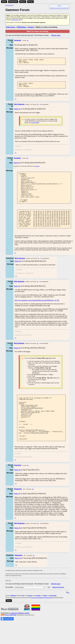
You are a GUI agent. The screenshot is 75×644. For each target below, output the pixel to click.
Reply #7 (17, 514)
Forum (31, 2)
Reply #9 (18, 578)
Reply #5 (17, 359)
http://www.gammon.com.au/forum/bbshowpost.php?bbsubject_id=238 (37, 311)
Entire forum (10, 27)
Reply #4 (17, 297)
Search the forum (58, 607)
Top (16, 101)
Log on (59, 6)
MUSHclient (22, 27)
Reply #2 (17, 164)
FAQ (68, 8)
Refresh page (56, 35)
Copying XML (35, 124)
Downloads (13, 2)
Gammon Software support (20, 633)
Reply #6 (17, 490)
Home (4, 2)
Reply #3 (18, 272)
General (31, 27)
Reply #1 (17, 111)
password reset (16, 20)
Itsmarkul (37, 168)
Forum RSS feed (10, 635)
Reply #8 (17, 548)
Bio (28, 40)
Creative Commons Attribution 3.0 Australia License (42, 618)
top (68, 613)
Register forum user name (56, 8)
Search (23, 2)
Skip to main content (9, 5)
